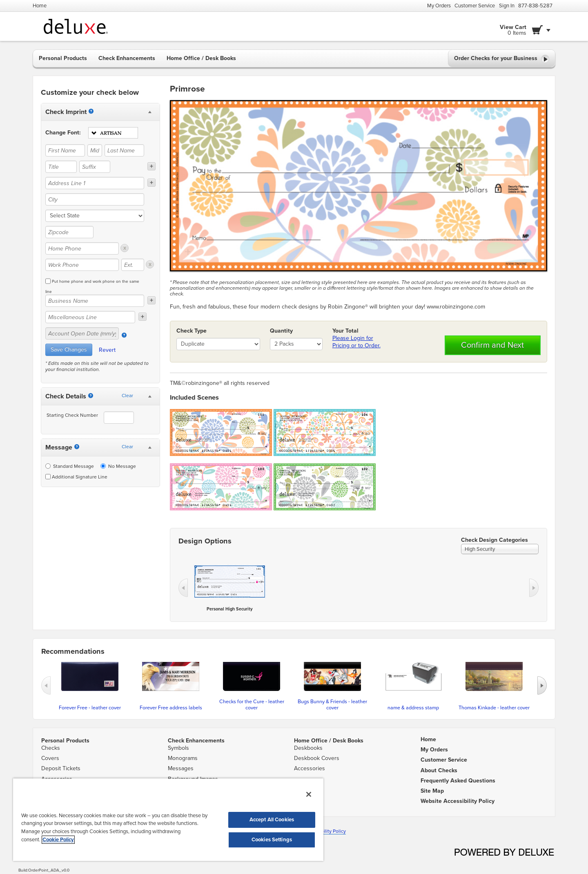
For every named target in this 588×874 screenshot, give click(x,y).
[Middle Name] (95, 150)
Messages (181, 768)
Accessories (310, 768)
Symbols (178, 748)
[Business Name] (95, 301)
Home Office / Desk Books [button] (201, 58)
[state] (95, 216)
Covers (50, 758)
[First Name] (65, 150)
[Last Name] (124, 150)
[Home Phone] (82, 248)
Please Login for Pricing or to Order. (356, 342)
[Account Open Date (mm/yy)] (82, 333)
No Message (118, 466)
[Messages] (77, 447)
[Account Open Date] (124, 335)
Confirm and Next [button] (492, 345)
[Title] (61, 167)
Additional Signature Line (76, 477)
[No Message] (103, 466)
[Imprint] (91, 111)
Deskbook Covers (317, 758)
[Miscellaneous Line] (90, 317)
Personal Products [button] (63, 58)
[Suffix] (95, 167)
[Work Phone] (82, 265)
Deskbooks (308, 748)
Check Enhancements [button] (127, 58)
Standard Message (70, 466)
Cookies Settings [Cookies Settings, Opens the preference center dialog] (272, 840)
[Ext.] (133, 265)
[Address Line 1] (95, 183)
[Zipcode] (69, 232)
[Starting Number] (91, 396)
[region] (168, 819)
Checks (51, 748)
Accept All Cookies (272, 820)
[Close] (309, 794)
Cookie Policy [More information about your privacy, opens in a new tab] (58, 840)
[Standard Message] (48, 466)
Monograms (183, 758)
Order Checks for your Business (502, 59)
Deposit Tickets (61, 768)
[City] (95, 199)
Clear (127, 396)
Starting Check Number (72, 415)
